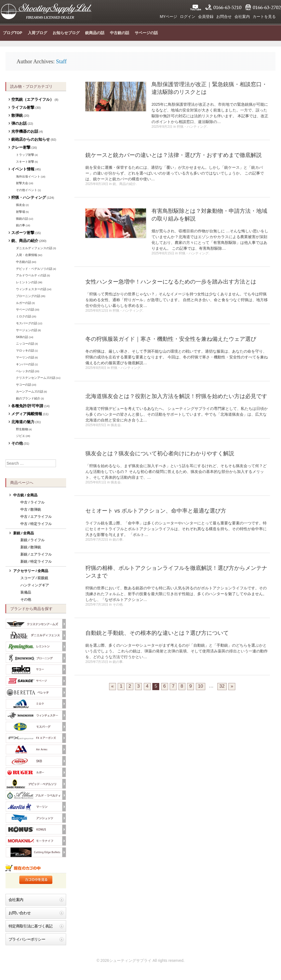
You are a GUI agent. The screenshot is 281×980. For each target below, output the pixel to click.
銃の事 (118, 540)
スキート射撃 (25, 162)
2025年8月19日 (97, 184)
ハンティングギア (35, 585)
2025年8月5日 (96, 425)
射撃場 (21, 212)
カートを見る (264, 17)
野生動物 (22, 429)
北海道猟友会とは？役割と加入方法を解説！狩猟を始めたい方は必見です (176, 396)
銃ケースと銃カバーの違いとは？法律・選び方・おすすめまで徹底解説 (174, 155)
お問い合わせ (20, 913)
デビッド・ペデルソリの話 (34, 269)
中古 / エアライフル (36, 517)
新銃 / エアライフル (36, 554)
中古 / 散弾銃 (31, 510)
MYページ (168, 17)
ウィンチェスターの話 (31, 289)
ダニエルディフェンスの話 (34, 248)
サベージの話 (146, 33)
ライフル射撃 (23, 107)
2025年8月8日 (96, 368)
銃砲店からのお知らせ (31, 139)
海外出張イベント (28, 176)
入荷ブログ (37, 33)
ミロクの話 (24, 316)
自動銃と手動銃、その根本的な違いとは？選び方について (157, 633)
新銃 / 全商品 (24, 533)
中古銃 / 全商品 (25, 495)
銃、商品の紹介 (124, 184)
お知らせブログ (66, 33)
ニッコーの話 (25, 344)
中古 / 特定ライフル (36, 524)
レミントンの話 (27, 282)
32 (222, 686)
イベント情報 (23, 169)
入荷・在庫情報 (27, 255)
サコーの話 (24, 385)
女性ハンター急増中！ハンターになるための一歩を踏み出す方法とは (171, 282)
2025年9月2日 (162, 127)
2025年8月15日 (163, 253)
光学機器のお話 (25, 131)
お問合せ (224, 17)
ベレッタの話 (25, 371)
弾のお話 (19, 123)
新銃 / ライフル (33, 540)
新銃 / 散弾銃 (31, 547)
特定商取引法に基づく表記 (31, 926)
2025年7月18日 (97, 605)
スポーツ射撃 (23, 233)
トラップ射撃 (25, 155)
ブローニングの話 (28, 296)
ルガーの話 (24, 303)
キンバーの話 (25, 364)
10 (201, 686)
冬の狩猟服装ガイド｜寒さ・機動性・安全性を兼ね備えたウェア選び (171, 339)
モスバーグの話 (27, 323)
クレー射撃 (21, 147)
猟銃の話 (22, 219)
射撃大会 (22, 183)
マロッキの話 (25, 350)
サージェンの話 (27, 330)
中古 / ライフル (33, 502)
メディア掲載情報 (27, 414)
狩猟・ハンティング (192, 127)
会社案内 (242, 17)
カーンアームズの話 (30, 391)
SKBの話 (22, 337)
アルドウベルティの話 (31, 275)
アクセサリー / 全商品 (31, 571)
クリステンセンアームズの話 (36, 378)
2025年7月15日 (97, 662)
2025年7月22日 (97, 540)
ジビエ (21, 436)
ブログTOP (13, 33)
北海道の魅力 (23, 422)
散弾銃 (17, 115)
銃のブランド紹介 (28, 398)
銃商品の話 (95, 33)
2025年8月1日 (96, 482)
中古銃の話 (120, 33)
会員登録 (206, 17)
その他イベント (27, 190)
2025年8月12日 (97, 311)
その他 (118, 605)
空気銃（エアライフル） (33, 99)
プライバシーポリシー (27, 939)
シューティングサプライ (46, 11)
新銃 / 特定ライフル (36, 562)
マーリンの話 (25, 357)
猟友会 (116, 425)
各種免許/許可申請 (27, 406)
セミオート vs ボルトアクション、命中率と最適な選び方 (156, 511)
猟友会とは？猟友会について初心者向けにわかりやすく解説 (160, 453)
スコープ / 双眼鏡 (34, 578)
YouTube (196, 7)
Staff (61, 61)
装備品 (26, 592)
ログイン (188, 17)
